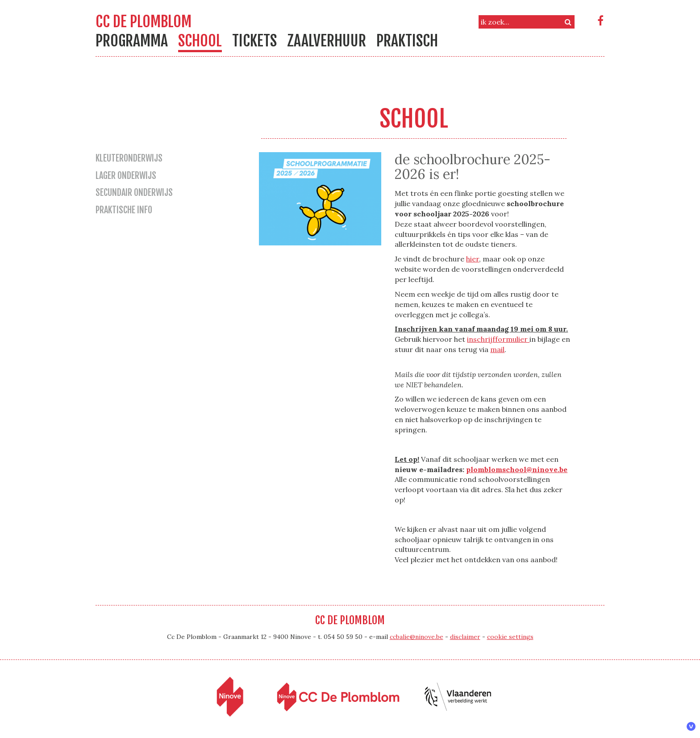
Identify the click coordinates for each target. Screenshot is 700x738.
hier (473, 259)
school (200, 41)
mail (497, 349)
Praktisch (407, 41)
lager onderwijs (126, 176)
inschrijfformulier (498, 339)
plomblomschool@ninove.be (517, 469)
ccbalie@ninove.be (417, 637)
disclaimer (465, 637)
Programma (132, 41)
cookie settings (510, 637)
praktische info (124, 210)
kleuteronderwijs (129, 158)
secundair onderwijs (134, 193)
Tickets (254, 41)
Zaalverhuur (327, 41)
